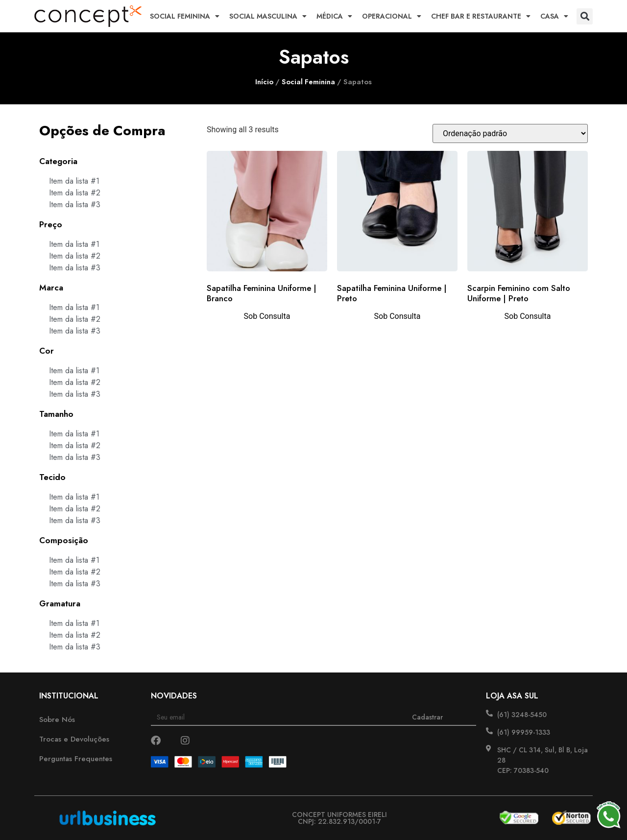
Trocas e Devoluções (74, 739)
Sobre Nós (57, 720)
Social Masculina (268, 16)
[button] (585, 16)
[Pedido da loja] (510, 133)
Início (264, 82)
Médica (334, 16)
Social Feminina (185, 16)
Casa (554, 16)
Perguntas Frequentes (76, 759)
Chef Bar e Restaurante (481, 16)
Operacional (392, 16)
